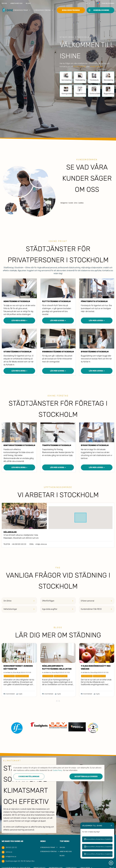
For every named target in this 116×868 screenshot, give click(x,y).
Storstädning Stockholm (17, 352)
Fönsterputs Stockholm (94, 301)
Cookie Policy (57, 770)
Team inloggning (108, 3)
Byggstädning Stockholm (95, 352)
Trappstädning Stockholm (57, 445)
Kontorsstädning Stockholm (19, 445)
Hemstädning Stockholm (17, 301)
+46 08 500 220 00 (19, 544)
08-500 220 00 (80, 66)
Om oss (4, 3)
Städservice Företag (44, 10)
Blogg (28, 3)
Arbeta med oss (16, 3)
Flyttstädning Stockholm (56, 301)
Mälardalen (10, 532)
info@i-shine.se (96, 66)
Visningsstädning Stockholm (58, 352)
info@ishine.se (11, 857)
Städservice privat (22, 10)
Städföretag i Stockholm (13, 268)
